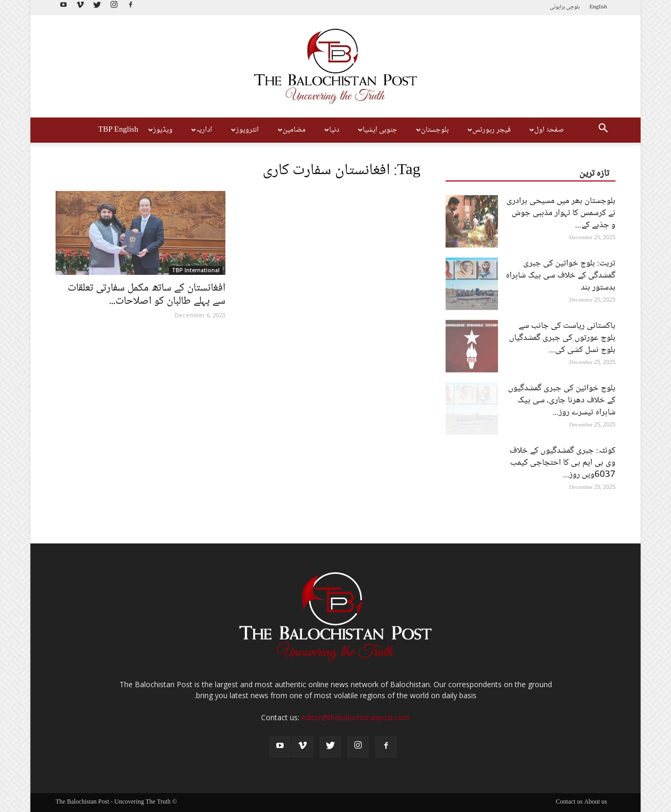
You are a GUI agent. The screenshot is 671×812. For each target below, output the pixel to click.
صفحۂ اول (545, 130)
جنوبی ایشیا (376, 130)
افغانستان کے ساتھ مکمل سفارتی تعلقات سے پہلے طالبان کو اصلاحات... (147, 295)
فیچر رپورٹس (488, 130)
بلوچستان (431, 130)
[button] (603, 130)
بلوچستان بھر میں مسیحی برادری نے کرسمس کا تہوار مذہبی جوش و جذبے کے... (561, 213)
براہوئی (558, 7)
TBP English (118, 130)
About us (596, 803)
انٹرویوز (244, 130)
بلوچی (573, 7)
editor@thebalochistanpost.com (356, 717)
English (598, 7)
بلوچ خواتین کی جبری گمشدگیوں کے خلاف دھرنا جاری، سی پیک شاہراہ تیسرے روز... (562, 400)
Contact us (569, 803)
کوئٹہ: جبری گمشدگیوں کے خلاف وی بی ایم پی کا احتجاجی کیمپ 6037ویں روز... (562, 463)
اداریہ (201, 130)
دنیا (331, 130)
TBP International (196, 270)
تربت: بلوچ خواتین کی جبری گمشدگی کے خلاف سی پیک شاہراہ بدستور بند (561, 276)
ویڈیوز (159, 130)
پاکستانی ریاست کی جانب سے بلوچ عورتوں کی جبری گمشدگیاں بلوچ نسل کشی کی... (562, 338)
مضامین (290, 130)
